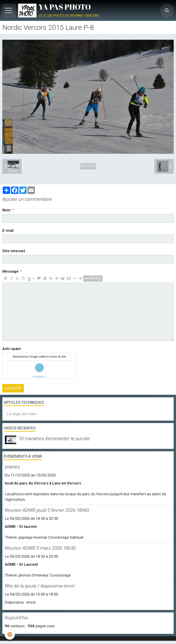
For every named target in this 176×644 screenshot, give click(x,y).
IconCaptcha (38, 377)
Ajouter (13, 388)
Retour (88, 166)
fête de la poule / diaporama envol (40, 586)
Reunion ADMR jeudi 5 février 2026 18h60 (47, 510)
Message (10, 271)
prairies (12, 467)
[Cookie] (10, 634)
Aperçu (93, 278)
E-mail (8, 230)
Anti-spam (12, 349)
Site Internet (14, 251)
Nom (6, 210)
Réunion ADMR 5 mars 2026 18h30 (40, 548)
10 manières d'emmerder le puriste (54, 439)
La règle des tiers (22, 414)
